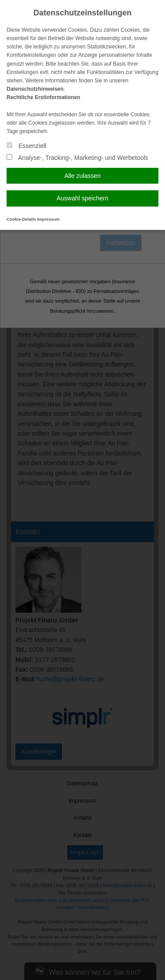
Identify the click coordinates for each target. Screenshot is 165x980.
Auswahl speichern (83, 198)
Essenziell (26, 146)
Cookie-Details (21, 219)
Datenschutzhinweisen (35, 89)
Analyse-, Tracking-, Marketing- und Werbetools (77, 158)
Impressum (48, 219)
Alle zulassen (82, 176)
